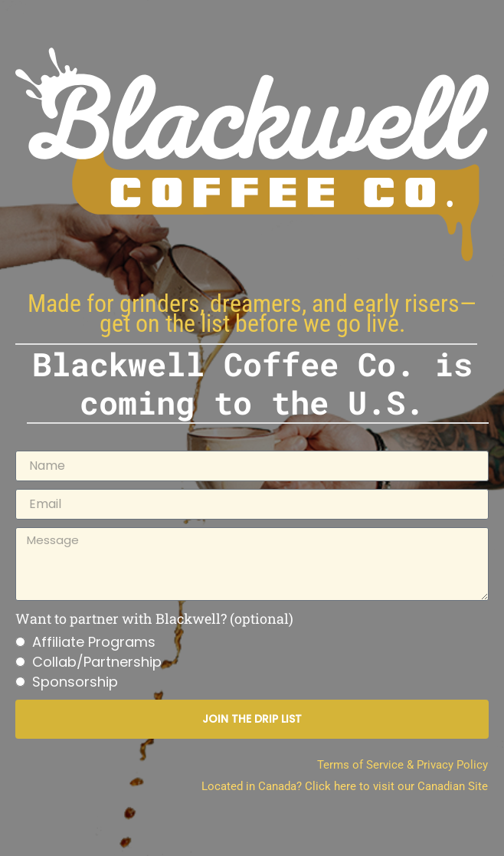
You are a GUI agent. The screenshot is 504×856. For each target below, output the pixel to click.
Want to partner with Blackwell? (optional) (154, 618)
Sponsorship (75, 682)
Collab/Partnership (97, 662)
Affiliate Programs (94, 642)
